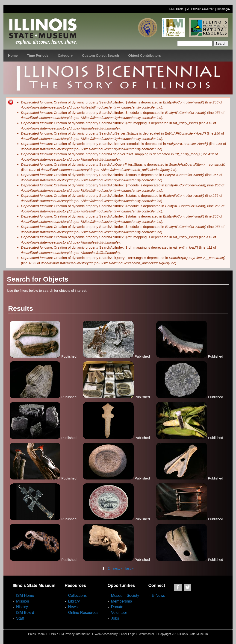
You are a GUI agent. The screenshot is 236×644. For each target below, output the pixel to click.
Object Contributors (145, 55)
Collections (77, 595)
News (73, 607)
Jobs (115, 618)
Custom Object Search (101, 55)
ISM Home (25, 595)
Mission (23, 601)
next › (118, 568)
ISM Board (25, 612)
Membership (122, 601)
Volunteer (119, 612)
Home (13, 55)
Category (65, 55)
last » (130, 568)
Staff (20, 618)
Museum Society (125, 595)
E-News (159, 595)
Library (74, 601)
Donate (117, 607)
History (22, 607)
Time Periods (38, 55)
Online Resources (83, 612)
